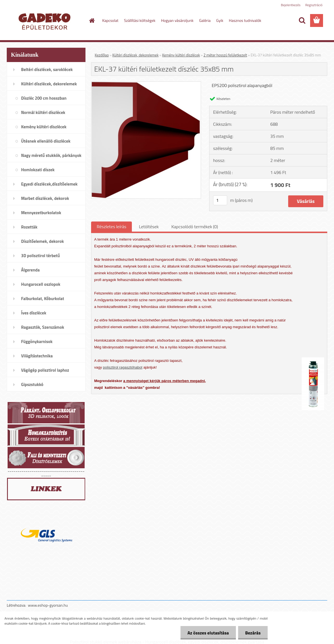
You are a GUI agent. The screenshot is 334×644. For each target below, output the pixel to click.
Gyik (220, 20)
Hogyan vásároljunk (177, 20)
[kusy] (220, 200)
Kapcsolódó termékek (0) (195, 227)
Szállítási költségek (140, 20)
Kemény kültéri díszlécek (181, 55)
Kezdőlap (102, 55)
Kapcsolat (110, 20)
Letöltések (149, 227)
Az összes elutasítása (208, 633)
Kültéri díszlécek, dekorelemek (136, 55)
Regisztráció (314, 5)
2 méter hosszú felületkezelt (225, 55)
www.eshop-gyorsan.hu (48, 605)
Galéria (205, 20)
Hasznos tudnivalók (245, 20)
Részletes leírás (111, 227)
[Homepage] (92, 20)
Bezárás (253, 633)
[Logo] (45, 21)
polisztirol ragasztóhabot (123, 367)
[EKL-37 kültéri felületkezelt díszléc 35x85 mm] (146, 84)
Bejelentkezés (291, 5)
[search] (302, 20)
